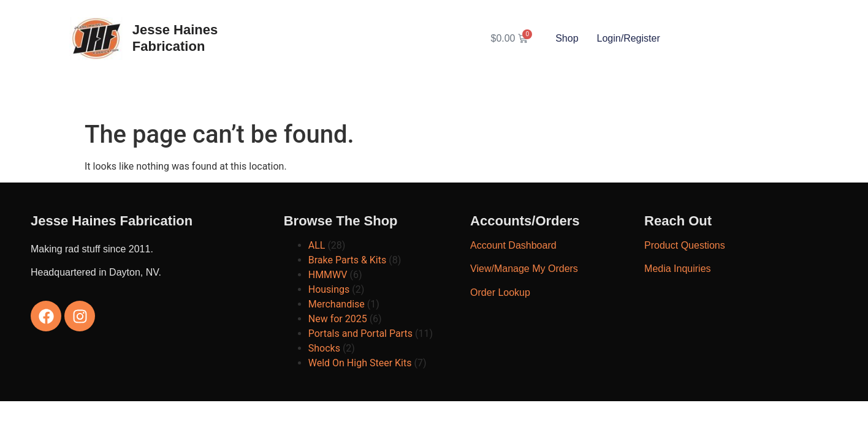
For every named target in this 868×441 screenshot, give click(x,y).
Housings (329, 289)
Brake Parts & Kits (348, 260)
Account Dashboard (513, 245)
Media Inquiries (678, 269)
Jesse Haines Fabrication (175, 38)
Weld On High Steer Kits (360, 363)
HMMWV (328, 275)
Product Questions (685, 245)
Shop (567, 38)
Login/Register (629, 38)
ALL (317, 245)
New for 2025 (338, 319)
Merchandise (337, 304)
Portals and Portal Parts (360, 334)
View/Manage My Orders (524, 269)
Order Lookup (500, 292)
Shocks (324, 348)
